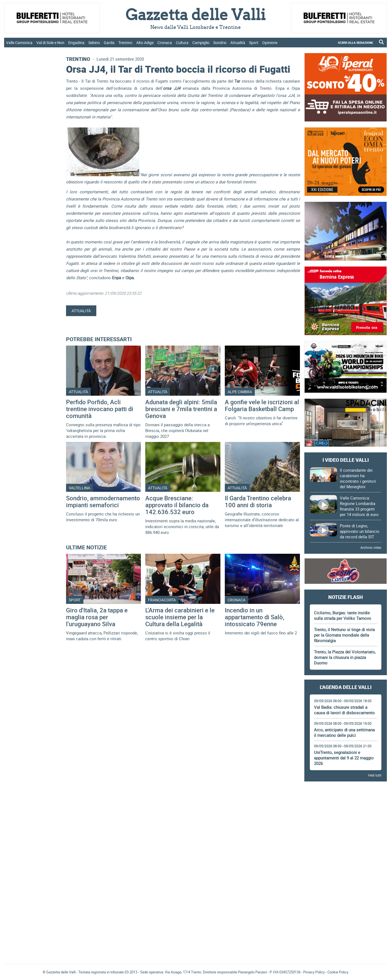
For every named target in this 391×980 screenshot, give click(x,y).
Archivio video (371, 547)
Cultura (182, 43)
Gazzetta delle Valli (346, 924)
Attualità (238, 43)
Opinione (270, 43)
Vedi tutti (375, 775)
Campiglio (201, 43)
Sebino (94, 43)
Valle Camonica (19, 43)
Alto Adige (145, 43)
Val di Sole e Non (50, 43)
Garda (109, 43)
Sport (254, 43)
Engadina (76, 43)
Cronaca (165, 43)
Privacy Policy (314, 972)
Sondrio (220, 43)
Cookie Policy (338, 972)
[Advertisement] (346, 801)
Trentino (125, 43)
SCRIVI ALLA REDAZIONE (356, 43)
